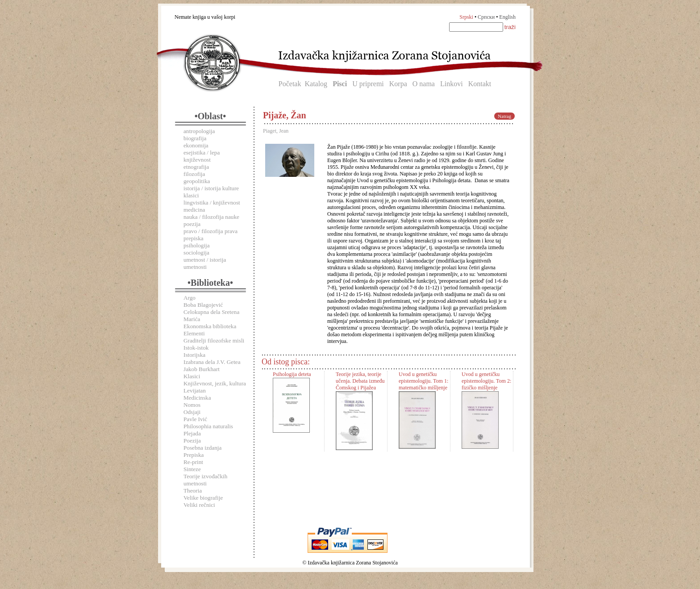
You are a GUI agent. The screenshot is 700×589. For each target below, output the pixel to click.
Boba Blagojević (203, 305)
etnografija (196, 167)
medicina (194, 210)
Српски (486, 17)
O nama (424, 84)
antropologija (199, 131)
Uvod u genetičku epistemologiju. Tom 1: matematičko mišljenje (423, 381)
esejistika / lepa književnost (202, 156)
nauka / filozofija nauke (211, 217)
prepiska (194, 238)
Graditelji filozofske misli (214, 340)
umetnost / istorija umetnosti (205, 263)
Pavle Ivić (195, 419)
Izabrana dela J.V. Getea (212, 362)
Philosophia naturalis (208, 426)
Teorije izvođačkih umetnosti (205, 480)
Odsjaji (192, 412)
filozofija (194, 174)
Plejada (192, 433)
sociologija (196, 253)
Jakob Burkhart (202, 369)
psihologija (197, 245)
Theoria (193, 491)
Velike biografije (203, 498)
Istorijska (194, 355)
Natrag (504, 116)
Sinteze (192, 469)
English (507, 17)
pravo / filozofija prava (210, 231)
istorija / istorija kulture (211, 188)
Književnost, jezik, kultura (215, 383)
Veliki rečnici (199, 505)
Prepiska (194, 455)
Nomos (192, 405)
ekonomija (196, 145)
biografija (195, 138)
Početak (290, 84)
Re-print (193, 462)
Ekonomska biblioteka (210, 326)
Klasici (192, 376)
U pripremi (368, 84)
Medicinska (197, 398)
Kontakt (480, 84)
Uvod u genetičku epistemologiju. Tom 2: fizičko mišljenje (486, 381)
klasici (191, 195)
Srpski (466, 17)
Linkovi (452, 84)
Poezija (192, 441)
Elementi (194, 333)
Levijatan (195, 391)
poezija (192, 224)
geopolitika (197, 181)
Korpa (398, 84)
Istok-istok (196, 348)
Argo (190, 298)
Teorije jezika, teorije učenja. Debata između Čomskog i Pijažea (360, 381)
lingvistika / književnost (212, 203)
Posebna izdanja (202, 448)
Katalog (316, 84)
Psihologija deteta (292, 374)
